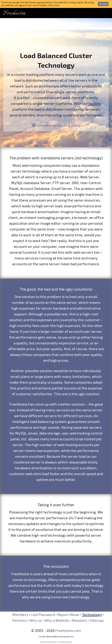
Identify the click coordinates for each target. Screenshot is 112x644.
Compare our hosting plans (56, 125)
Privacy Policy (65, 642)
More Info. (54, 5)
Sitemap (97, 620)
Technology (92, 614)
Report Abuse (68, 614)
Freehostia (14, 13)
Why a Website (57, 620)
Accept (103, 4)
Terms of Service (48, 642)
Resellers (79, 620)
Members (20, 614)
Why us (36, 620)
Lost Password (43, 614)
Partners (20, 620)
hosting (95, 103)
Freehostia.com (68, 630)
